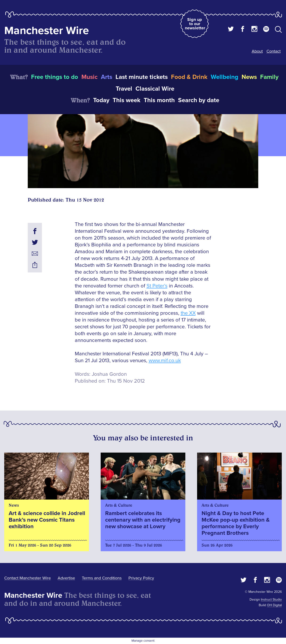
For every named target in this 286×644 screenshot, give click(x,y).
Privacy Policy (141, 578)
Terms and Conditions (102, 578)
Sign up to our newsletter (195, 24)
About (257, 51)
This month (159, 100)
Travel (124, 89)
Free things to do (55, 77)
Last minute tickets (142, 77)
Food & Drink (189, 77)
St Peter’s (157, 286)
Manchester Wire (47, 31)
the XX (188, 313)
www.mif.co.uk (165, 361)
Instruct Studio (271, 599)
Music (89, 77)
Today (101, 100)
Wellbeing (224, 77)
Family (269, 77)
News (249, 77)
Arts (107, 77)
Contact (274, 51)
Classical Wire (155, 89)
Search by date (199, 100)
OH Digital (274, 605)
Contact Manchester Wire (28, 578)
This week (127, 100)
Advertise (66, 578)
